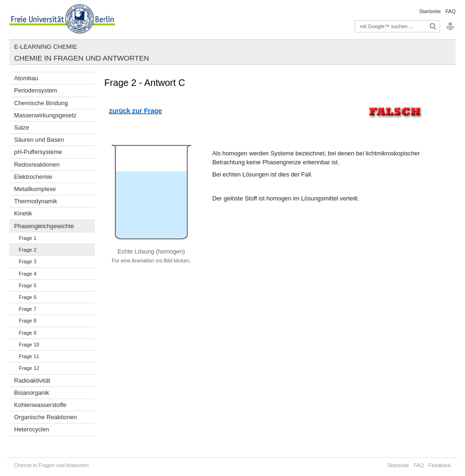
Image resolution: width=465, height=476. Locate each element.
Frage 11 (29, 356)
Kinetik (23, 213)
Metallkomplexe (35, 189)
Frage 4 (27, 274)
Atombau (26, 78)
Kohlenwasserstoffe (40, 405)
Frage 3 (27, 261)
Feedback (440, 465)
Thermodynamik (36, 201)
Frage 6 (27, 297)
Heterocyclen (32, 429)
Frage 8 (27, 321)
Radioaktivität (32, 380)
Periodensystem (36, 90)
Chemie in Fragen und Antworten (81, 58)
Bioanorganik (32, 393)
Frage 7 (27, 309)
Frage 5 (27, 285)
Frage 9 (27, 333)
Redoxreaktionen (37, 165)
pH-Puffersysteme (38, 152)
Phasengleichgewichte (44, 226)
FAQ (450, 11)
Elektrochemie (33, 177)
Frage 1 (27, 238)
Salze (22, 127)
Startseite (430, 11)
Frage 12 (29, 368)
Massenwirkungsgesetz (45, 115)
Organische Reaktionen (46, 417)
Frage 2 (27, 250)
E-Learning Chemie (46, 47)
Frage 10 (29, 345)
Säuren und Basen (39, 140)
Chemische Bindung (41, 103)
